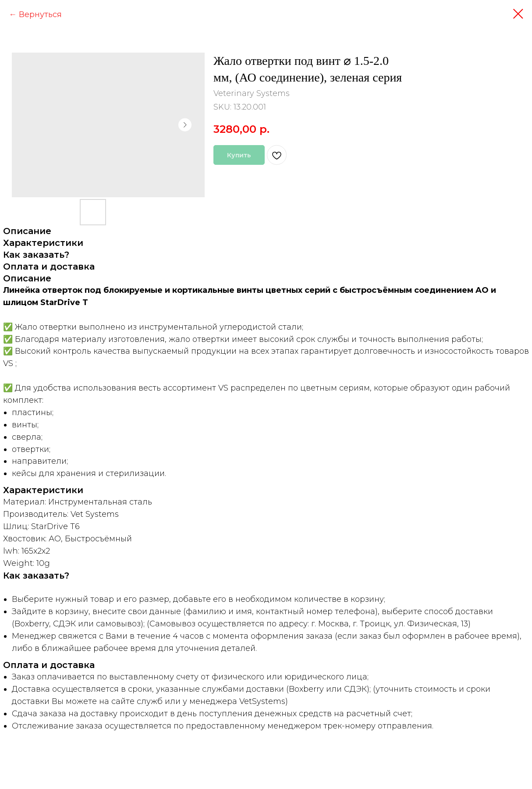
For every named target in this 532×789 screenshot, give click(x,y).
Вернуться (40, 14)
